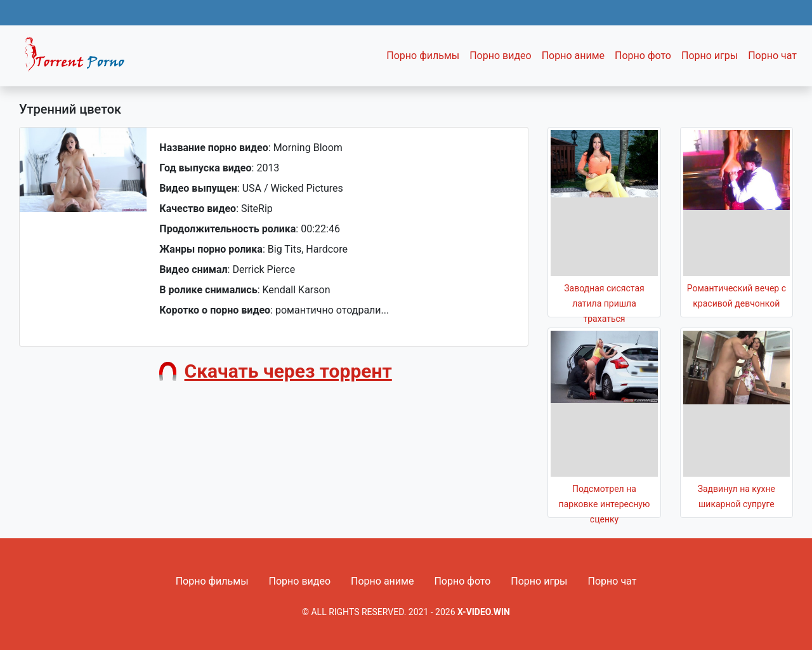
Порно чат (772, 56)
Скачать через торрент (288, 371)
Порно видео (501, 56)
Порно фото (643, 56)
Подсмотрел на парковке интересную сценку (605, 504)
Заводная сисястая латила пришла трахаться (604, 303)
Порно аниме (573, 56)
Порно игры (710, 56)
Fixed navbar (80, 59)
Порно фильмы (423, 56)
